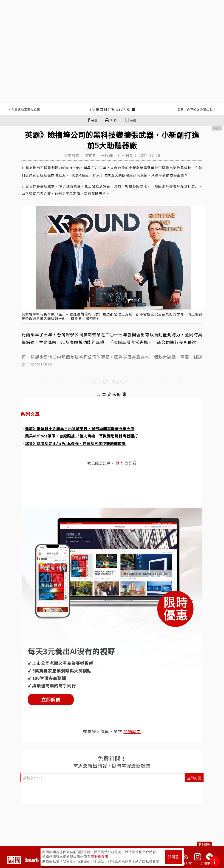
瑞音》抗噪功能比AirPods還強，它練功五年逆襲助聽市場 (75, 443)
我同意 (173, 857)
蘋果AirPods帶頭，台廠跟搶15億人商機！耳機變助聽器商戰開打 (82, 436)
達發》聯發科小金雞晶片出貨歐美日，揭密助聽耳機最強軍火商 (80, 428)
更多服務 (204, 844)
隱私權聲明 (100, 857)
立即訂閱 (194, 778)
